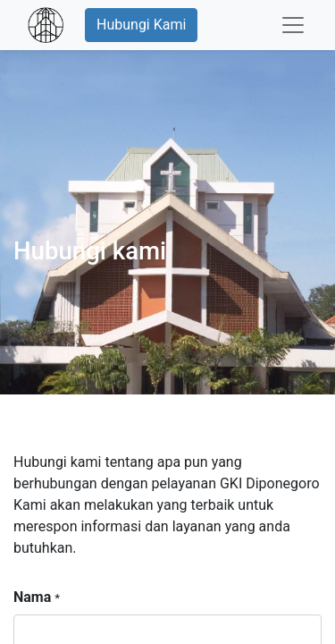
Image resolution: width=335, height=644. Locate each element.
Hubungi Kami (141, 25)
